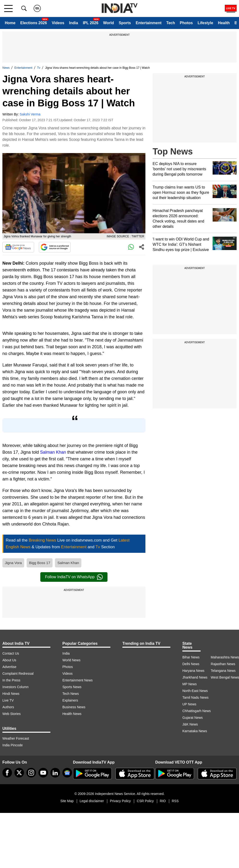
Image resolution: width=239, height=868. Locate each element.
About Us (9, 660)
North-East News (195, 691)
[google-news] (67, 773)
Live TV (8, 700)
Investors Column (15, 687)
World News (71, 660)
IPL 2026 (91, 23)
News (6, 68)
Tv (39, 68)
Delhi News (191, 664)
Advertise (9, 667)
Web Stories (12, 714)
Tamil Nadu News (195, 697)
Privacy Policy (120, 801)
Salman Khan (53, 452)
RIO (163, 801)
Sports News (72, 687)
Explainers (70, 700)
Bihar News (191, 657)
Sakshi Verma (30, 114)
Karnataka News (195, 731)
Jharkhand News (195, 677)
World (109, 23)
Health (224, 23)
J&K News (190, 724)
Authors (8, 707)
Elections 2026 (33, 23)
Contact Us (11, 653)
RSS (175, 801)
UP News (189, 704)
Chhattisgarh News (197, 711)
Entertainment (149, 23)
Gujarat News (193, 718)
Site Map (67, 801)
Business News (74, 707)
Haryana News (193, 671)
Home (10, 23)
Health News (72, 714)
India (74, 23)
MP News (190, 684)
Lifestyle (205, 23)
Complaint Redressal (18, 674)
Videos (58, 23)
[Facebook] (7, 773)
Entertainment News (78, 680)
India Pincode (13, 745)
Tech (171, 23)
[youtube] (43, 773)
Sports (125, 23)
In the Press (11, 680)
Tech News (71, 694)
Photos (186, 23)
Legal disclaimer (92, 801)
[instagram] (31, 773)
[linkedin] (55, 773)
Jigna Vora (13, 563)
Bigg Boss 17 (40, 563)
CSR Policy (145, 801)
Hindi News (11, 694)
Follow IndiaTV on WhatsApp (74, 577)
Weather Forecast (16, 738)
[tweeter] (19, 773)
